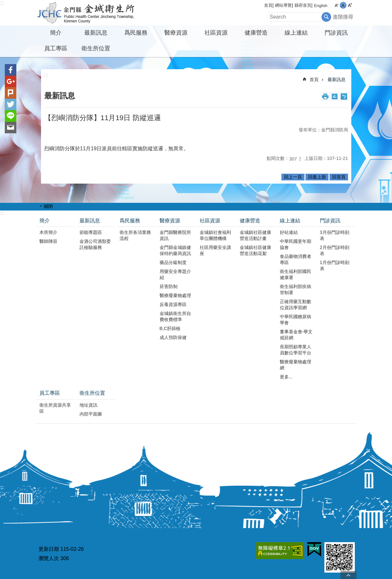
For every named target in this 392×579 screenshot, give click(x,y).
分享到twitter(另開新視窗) (11, 104)
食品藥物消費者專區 (296, 259)
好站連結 (289, 232)
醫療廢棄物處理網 (296, 365)
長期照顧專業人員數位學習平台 (296, 350)
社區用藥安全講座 (215, 250)
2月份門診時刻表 (335, 250)
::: (2, 3)
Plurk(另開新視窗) (11, 93)
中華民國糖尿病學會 (296, 320)
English (321, 6)
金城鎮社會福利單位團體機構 (215, 235)
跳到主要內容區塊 (3, 3)
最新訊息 (96, 33)
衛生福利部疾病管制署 (296, 289)
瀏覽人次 (49, 558)
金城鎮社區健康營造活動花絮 (255, 250)
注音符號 (344, 96)
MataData (335, 96)
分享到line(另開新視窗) (11, 116)
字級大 (350, 5)
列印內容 (325, 96)
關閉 (48, 206)
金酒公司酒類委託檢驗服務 (95, 244)
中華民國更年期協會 (296, 244)
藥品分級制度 (173, 262)
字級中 (343, 5)
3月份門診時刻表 (335, 235)
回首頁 (339, 177)
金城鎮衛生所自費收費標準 (175, 316)
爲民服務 (136, 33)
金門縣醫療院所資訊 (175, 235)
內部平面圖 (91, 414)
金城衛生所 (92, 13)
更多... (286, 377)
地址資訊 (88, 405)
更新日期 (49, 549)
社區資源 (216, 33)
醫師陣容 (48, 241)
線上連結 (296, 33)
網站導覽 (283, 5)
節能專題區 (91, 232)
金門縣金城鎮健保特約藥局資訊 (175, 250)
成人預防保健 (173, 337)
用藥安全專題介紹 (175, 274)
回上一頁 (293, 177)
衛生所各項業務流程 (135, 235)
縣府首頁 (303, 5)
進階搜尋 (343, 17)
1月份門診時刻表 (335, 265)
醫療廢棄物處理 (175, 295)
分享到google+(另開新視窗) (11, 81)
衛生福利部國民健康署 (296, 274)
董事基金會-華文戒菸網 (296, 335)
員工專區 (56, 48)
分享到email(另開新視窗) (11, 128)
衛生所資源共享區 (55, 408)
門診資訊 (336, 33)
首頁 (268, 5)
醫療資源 (176, 33)
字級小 (336, 5)
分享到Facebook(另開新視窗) (11, 70)
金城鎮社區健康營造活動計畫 (255, 235)
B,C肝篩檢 (170, 328)
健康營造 (256, 33)
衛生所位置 (96, 48)
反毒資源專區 (173, 304)
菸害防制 (169, 286)
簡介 (56, 33)
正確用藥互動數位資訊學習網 (296, 305)
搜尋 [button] (326, 17)
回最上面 (317, 177)
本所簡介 (48, 232)
